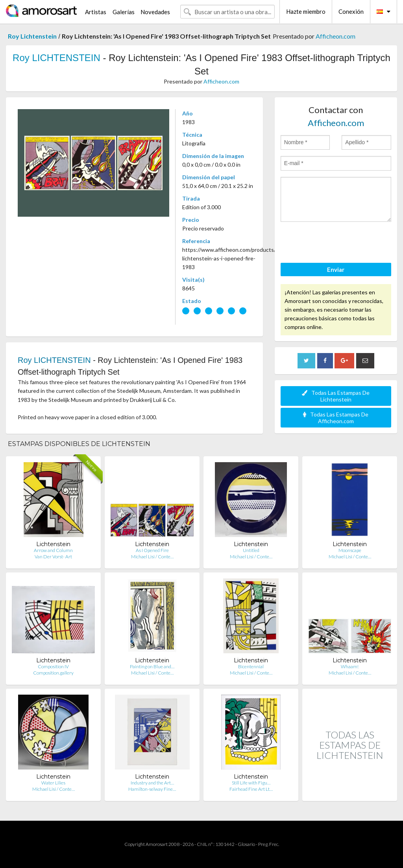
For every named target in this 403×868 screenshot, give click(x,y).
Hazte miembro (306, 11)
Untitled (251, 550)
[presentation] (340, 243)
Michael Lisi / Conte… (152, 557)
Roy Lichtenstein (32, 36)
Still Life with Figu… (251, 783)
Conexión (351, 11)
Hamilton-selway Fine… (152, 789)
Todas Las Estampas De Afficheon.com (336, 418)
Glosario (246, 844)
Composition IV (53, 666)
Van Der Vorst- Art (53, 557)
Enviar (336, 270)
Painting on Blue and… (152, 666)
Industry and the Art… (152, 783)
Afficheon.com (336, 36)
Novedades (155, 12)
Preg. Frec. (269, 844)
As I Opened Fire (152, 550)
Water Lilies (53, 783)
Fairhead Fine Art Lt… (251, 789)
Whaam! (350, 666)
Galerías (124, 12)
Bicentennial (251, 666)
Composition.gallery (53, 673)
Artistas (96, 12)
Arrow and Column (53, 550)
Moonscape (350, 550)
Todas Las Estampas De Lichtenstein (336, 396)
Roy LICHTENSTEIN (56, 58)
